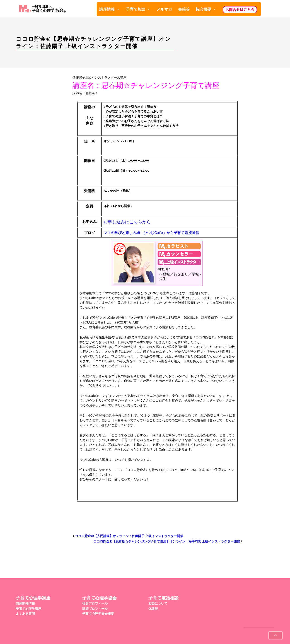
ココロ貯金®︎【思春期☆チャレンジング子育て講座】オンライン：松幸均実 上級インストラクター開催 (167, 541)
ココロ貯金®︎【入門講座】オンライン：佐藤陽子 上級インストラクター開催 (129, 536)
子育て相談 (138, 9)
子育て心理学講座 (29, 609)
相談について (158, 603)
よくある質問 (25, 614)
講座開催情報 (25, 603)
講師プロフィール (95, 609)
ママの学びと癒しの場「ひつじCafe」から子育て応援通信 (151, 233)
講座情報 (110, 9)
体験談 (153, 609)
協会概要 (206, 9)
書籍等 (184, 9)
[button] (118, 9)
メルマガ (164, 9)
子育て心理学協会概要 (98, 614)
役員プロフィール (95, 603)
